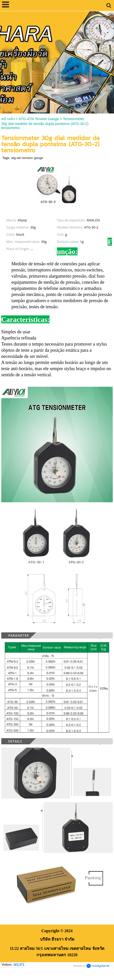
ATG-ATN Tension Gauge (39, 119)
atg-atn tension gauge (27, 158)
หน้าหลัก (8, 119)
